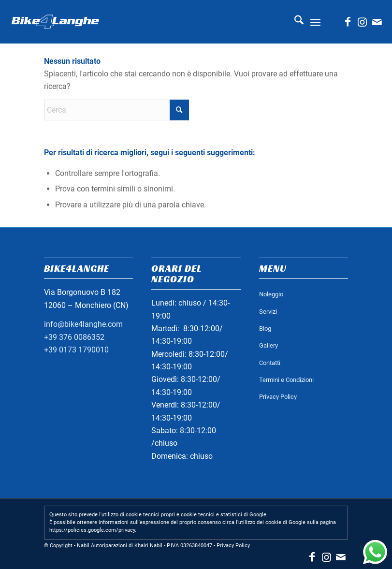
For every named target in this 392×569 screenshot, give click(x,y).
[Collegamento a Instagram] (363, 22)
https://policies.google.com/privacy (92, 530)
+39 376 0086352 (74, 337)
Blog (265, 328)
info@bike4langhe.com (83, 324)
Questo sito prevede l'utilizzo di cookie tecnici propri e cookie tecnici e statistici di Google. (159, 515)
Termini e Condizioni (286, 380)
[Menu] (315, 22)
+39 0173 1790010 (76, 350)
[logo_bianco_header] (55, 22)
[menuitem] (294, 22)
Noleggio (271, 294)
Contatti (270, 363)
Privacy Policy (278, 397)
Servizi (268, 312)
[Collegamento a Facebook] (348, 22)
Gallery (269, 345)
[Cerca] (294, 22)
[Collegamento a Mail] (377, 22)
